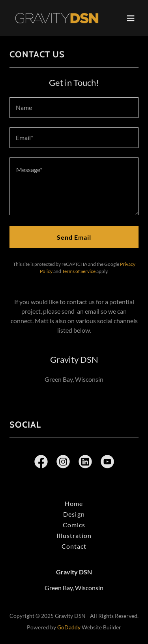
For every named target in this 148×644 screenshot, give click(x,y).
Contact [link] (74, 546)
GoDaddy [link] (69, 627)
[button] (131, 18)
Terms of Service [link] (79, 271)
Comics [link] (74, 525)
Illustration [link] (74, 535)
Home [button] (74, 503)
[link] (55, 18)
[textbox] (74, 108)
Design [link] (74, 514)
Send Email (74, 237)
